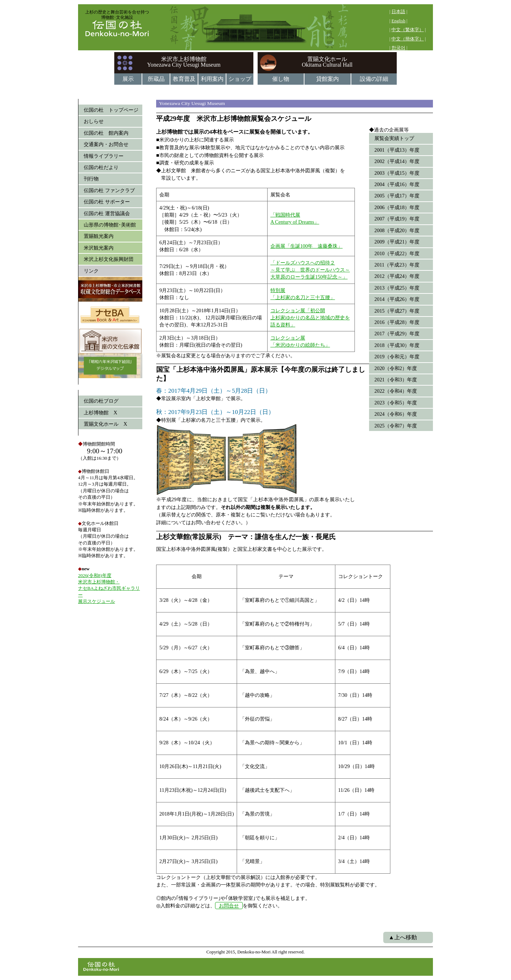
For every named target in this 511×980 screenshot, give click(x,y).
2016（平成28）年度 (397, 322)
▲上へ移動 (403, 937)
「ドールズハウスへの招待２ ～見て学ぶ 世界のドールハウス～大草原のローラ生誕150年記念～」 (310, 270)
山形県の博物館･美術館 (110, 225)
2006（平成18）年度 (397, 207)
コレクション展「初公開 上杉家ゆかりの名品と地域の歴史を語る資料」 (310, 318)
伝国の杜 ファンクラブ (109, 190)
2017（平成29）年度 (397, 334)
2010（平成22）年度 (397, 253)
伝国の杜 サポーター (107, 202)
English (398, 21)
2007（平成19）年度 (397, 219)
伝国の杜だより (101, 167)
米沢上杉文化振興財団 (109, 259)
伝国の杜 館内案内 (106, 133)
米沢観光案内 (99, 248)
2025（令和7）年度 (396, 426)
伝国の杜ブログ (101, 401)
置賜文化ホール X (105, 424)
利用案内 (212, 79)
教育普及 (184, 79)
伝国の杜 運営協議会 (107, 213)
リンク (91, 271)
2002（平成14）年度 (397, 161)
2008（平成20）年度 (397, 230)
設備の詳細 (374, 79)
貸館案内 (328, 79)
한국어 (398, 48)
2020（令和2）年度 (396, 368)
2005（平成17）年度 (397, 196)
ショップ (240, 79)
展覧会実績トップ (394, 138)
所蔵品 (156, 79)
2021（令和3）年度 (396, 380)
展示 (128, 79)
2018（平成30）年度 (397, 345)
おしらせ (94, 121)
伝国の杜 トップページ (111, 110)
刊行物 (91, 179)
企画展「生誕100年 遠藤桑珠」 (307, 246)
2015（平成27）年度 (397, 311)
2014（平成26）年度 (397, 299)
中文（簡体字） (408, 39)
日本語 (398, 12)
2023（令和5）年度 (396, 403)
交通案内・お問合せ (106, 144)
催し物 (281, 79)
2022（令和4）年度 (396, 391)
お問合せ (229, 906)
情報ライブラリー (104, 156)
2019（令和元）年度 (397, 357)
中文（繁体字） (408, 30)
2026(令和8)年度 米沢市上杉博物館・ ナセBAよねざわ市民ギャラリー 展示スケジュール (109, 588)
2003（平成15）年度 (397, 173)
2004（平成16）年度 (397, 184)
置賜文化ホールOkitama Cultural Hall (327, 62)
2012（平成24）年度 (397, 276)
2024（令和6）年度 (396, 414)
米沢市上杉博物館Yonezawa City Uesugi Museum (184, 62)
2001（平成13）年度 (397, 150)
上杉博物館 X (100, 413)
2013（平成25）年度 (397, 288)
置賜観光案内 (99, 236)
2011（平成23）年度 (397, 265)
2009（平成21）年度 (397, 242)
